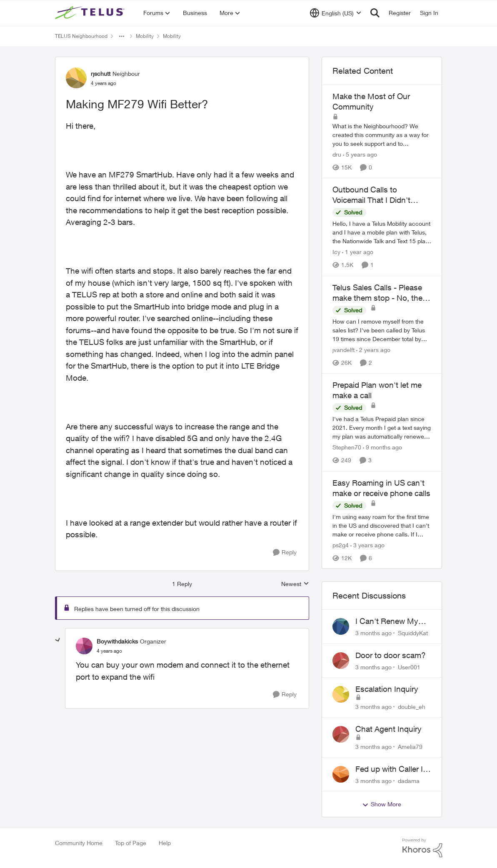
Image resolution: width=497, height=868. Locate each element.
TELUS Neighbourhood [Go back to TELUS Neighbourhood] (81, 36)
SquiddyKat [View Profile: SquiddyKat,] (413, 633)
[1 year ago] (358, 252)
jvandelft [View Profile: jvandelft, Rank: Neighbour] (343, 350)
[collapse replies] (58, 640)
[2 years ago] (373, 350)
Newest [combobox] (295, 584)
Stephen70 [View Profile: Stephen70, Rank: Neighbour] (347, 448)
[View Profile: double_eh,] (341, 694)
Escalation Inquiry (387, 689)
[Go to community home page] (91, 13)
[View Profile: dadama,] (341, 774)
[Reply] (285, 552)
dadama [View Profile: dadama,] (409, 780)
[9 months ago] (382, 448)
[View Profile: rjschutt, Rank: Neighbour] (76, 78)
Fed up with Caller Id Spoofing (391, 769)
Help (165, 843)
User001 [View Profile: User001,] (409, 667)
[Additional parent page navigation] (122, 36)
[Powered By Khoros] (422, 848)
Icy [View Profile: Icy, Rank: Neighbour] (336, 252)
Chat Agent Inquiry (388, 729)
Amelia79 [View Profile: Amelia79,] (410, 747)
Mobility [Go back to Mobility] (145, 36)
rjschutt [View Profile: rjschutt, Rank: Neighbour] (101, 74)
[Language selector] (336, 13)
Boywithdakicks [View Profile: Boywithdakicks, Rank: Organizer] (117, 641)
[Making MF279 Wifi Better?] (109, 651)
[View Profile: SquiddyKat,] (341, 626)
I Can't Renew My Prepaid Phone (387, 621)
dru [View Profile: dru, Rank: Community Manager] (337, 154)
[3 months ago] (373, 633)
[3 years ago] (367, 545)
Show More (382, 804)
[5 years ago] (360, 154)
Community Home (79, 843)
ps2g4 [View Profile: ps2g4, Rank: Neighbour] (341, 545)
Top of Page (131, 843)
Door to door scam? (391, 655)
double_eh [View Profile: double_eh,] (412, 707)
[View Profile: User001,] (341, 661)
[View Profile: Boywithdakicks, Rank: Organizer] (84, 646)
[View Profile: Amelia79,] (341, 734)
